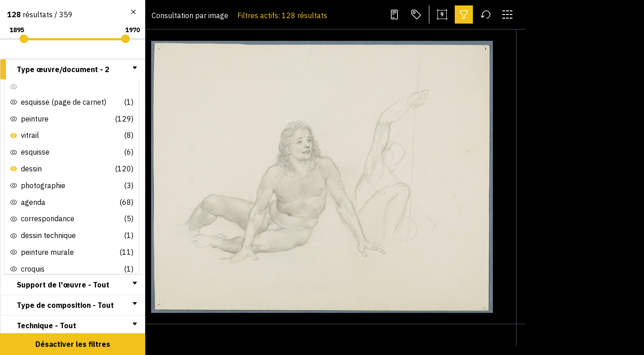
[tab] (73, 69)
